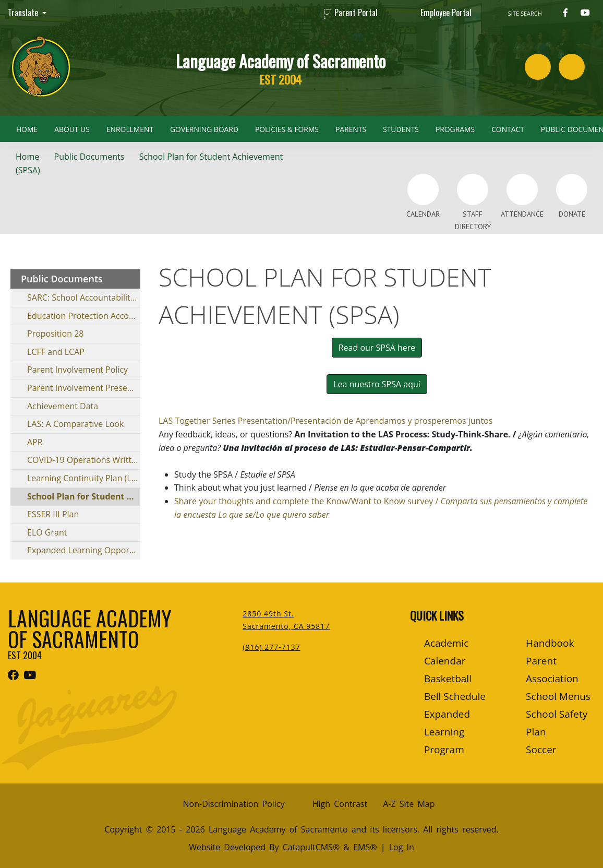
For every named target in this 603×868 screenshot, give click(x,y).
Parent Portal (356, 13)
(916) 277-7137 (271, 647)
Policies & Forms (287, 129)
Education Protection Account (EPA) (84, 316)
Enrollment (130, 129)
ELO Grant (47, 532)
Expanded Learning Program (447, 732)
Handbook (550, 643)
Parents (351, 129)
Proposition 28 (56, 334)
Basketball (448, 679)
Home (27, 129)
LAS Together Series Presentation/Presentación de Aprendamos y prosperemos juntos (325, 421)
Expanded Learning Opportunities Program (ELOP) (84, 550)
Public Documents (89, 157)
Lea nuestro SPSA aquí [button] (377, 384)
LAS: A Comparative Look (75, 424)
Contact (508, 129)
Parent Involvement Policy (77, 370)
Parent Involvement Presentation (84, 388)
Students (401, 129)
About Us (72, 129)
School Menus (558, 696)
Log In (402, 847)
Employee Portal (446, 13)
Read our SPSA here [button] (377, 348)
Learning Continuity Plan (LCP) (84, 478)
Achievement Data (63, 406)
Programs (455, 129)
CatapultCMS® (311, 847)
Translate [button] (24, 13)
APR (35, 442)
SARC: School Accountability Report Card (84, 298)
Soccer (541, 750)
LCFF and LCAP (56, 352)
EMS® (365, 847)
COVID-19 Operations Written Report (84, 460)
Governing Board (204, 129)
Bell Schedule (455, 696)
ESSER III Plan (53, 514)
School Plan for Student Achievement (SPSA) (84, 496)
